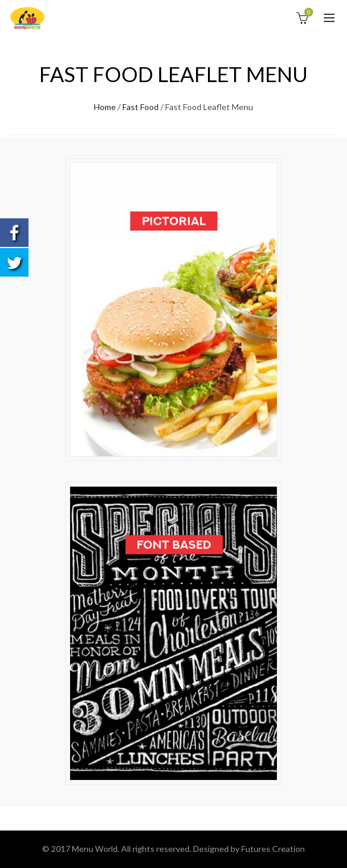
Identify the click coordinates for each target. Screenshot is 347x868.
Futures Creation (273, 849)
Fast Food (141, 107)
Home (105, 107)
